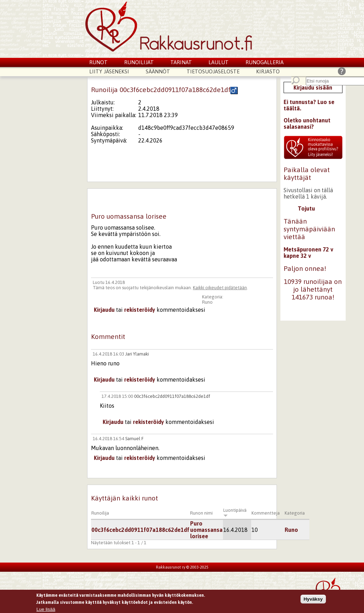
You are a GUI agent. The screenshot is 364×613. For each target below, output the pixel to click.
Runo (207, 302)
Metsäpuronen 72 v (308, 249)
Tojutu (306, 208)
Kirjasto (268, 71)
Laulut (219, 62)
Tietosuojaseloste (213, 71)
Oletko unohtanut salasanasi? (307, 123)
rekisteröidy (140, 310)
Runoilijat (139, 62)
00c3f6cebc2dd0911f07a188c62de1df (172, 396)
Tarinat (181, 62)
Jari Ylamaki (137, 354)
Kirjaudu (104, 310)
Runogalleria (265, 62)
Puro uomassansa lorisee (206, 530)
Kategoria (295, 513)
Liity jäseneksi (109, 71)
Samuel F (134, 439)
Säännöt (158, 71)
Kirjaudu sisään (313, 87)
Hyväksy (313, 600)
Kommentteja (266, 513)
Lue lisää (46, 610)
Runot (98, 62)
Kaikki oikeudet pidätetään (220, 288)
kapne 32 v (297, 256)
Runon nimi (201, 513)
